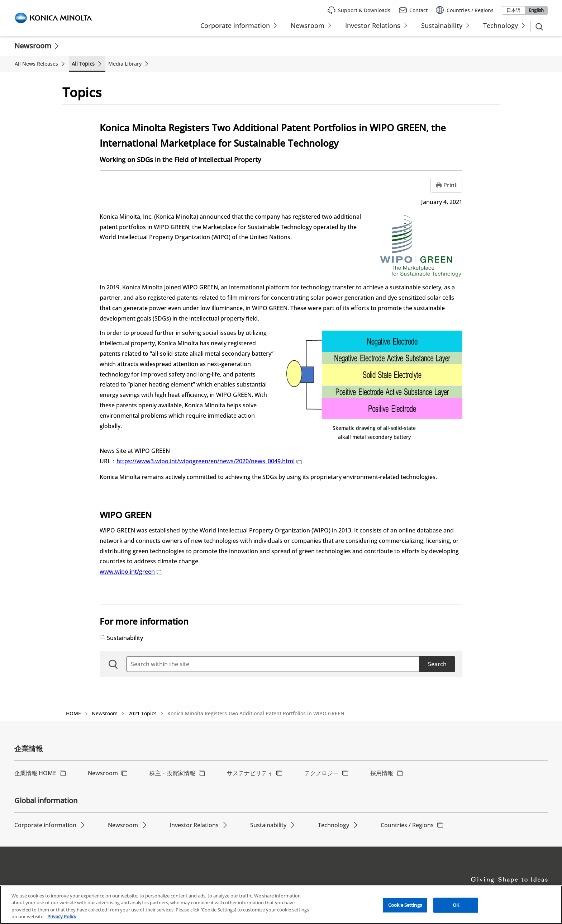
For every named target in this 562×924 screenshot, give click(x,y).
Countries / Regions (407, 825)
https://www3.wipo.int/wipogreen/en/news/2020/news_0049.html (209, 461)
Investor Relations (194, 825)
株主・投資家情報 (172, 773)
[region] (281, 905)
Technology (334, 825)
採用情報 (382, 773)
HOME (73, 713)
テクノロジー (322, 773)
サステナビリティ (250, 773)
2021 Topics (142, 713)
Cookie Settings (405, 905)
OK (456, 905)
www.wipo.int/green (131, 572)
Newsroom (33, 46)
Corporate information (45, 825)
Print (450, 185)
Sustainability (125, 638)
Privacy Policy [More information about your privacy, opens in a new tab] (62, 916)
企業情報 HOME (35, 773)
